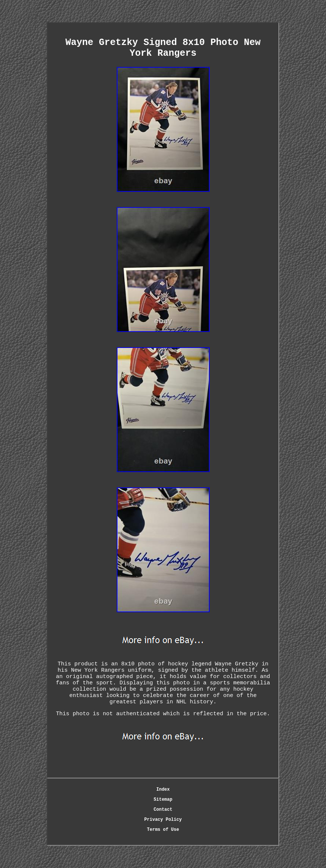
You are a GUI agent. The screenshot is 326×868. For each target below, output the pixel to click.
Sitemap (163, 800)
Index (163, 790)
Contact (163, 810)
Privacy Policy (163, 820)
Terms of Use (163, 830)
